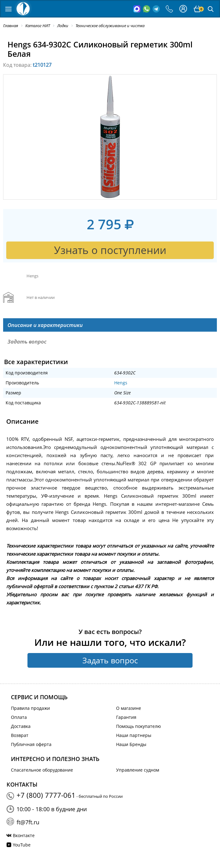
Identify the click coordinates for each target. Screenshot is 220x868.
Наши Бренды (131, 744)
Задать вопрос (110, 660)
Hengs (121, 383)
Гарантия (126, 717)
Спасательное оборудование (42, 770)
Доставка (21, 726)
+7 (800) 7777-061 (46, 795)
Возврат (20, 735)
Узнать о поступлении (110, 250)
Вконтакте (24, 835)
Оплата (19, 717)
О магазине (129, 708)
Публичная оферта (31, 744)
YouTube (22, 845)
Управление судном (138, 770)
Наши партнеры (134, 735)
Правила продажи (30, 708)
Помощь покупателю (139, 726)
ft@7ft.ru (28, 822)
